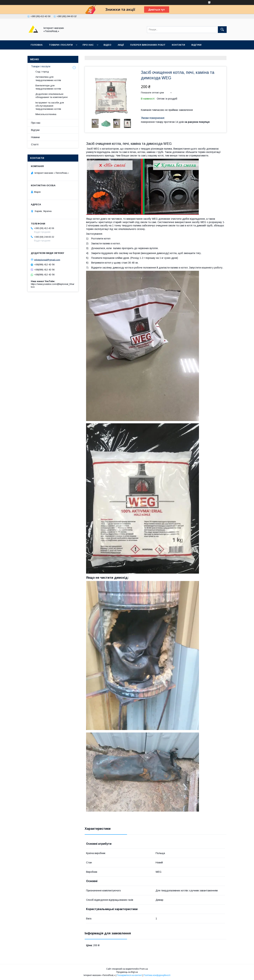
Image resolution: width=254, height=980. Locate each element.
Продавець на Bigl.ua (127, 972)
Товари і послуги (61, 45)
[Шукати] (222, 30)
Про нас (88, 45)
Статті (35, 144)
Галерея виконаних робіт (148, 45)
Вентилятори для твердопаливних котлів (48, 87)
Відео (107, 45)
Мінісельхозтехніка (46, 114)
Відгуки (196, 45)
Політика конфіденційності (157, 975)
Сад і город (42, 72)
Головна (37, 45)
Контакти (178, 45)
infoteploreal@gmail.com (47, 260)
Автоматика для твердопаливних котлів (48, 78)
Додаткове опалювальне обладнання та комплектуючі (52, 96)
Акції (121, 45)
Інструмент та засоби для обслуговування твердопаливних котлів (50, 106)
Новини (35, 137)
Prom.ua (144, 969)
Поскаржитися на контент (129, 975)
